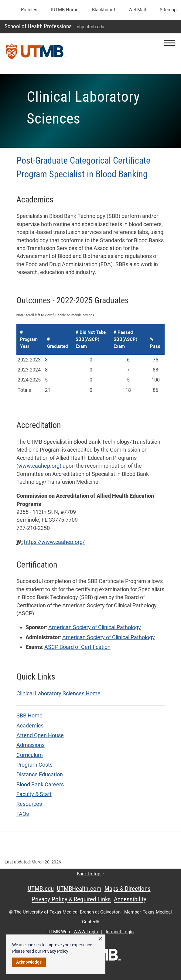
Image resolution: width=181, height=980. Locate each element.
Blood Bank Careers (40, 785)
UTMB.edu (41, 889)
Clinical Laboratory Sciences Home (58, 693)
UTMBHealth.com (79, 889)
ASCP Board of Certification (77, 647)
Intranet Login (120, 932)
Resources (29, 804)
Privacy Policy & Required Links (71, 899)
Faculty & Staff (34, 794)
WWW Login (86, 932)
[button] (170, 43)
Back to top (91, 874)
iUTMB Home (65, 10)
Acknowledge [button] (29, 962)
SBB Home (29, 716)
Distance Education (40, 775)
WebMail (137, 10)
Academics (30, 726)
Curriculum (30, 755)
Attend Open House (40, 735)
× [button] (100, 939)
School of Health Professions (38, 26)
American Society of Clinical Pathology (95, 627)
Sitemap (168, 10)
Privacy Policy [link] (55, 951)
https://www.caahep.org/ (54, 542)
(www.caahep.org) (39, 466)
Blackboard (103, 10)
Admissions (31, 745)
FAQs (23, 814)
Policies (29, 10)
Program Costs (34, 765)
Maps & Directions (128, 889)
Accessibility (130, 899)
